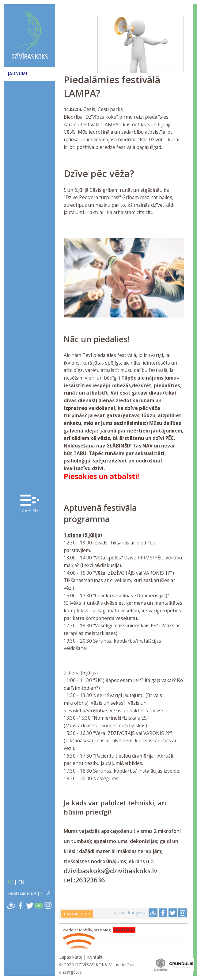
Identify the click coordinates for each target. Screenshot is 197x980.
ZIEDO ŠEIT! (124, 930)
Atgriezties (78, 914)
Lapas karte (71, 957)
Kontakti (95, 957)
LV (10, 882)
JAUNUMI (17, 74)
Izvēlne (30, 504)
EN (21, 882)
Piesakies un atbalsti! (101, 476)
